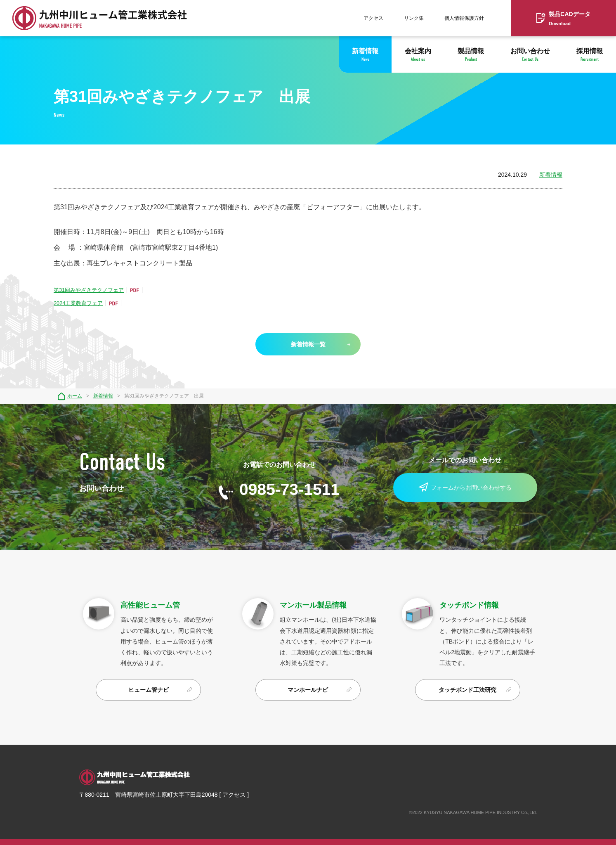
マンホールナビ (308, 690)
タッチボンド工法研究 (467, 690)
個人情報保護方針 (464, 18)
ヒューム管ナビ (149, 690)
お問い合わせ (530, 55)
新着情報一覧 (308, 344)
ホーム (75, 396)
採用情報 (590, 55)
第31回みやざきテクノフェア (89, 290)
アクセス (373, 18)
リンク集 (414, 18)
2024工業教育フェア (78, 303)
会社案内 (418, 55)
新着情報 (365, 55)
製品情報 (471, 55)
